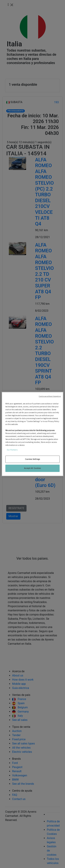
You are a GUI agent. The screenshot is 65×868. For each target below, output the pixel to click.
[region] (32, 434)
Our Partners (12, 450)
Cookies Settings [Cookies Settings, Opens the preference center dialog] (32, 459)
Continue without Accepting (50, 396)
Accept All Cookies (32, 468)
